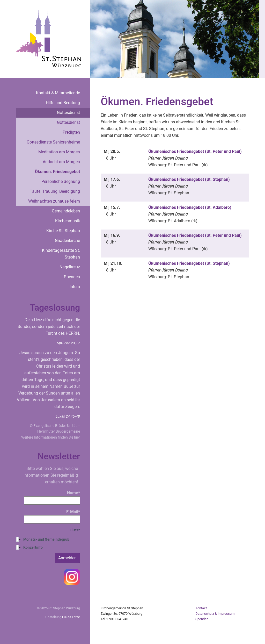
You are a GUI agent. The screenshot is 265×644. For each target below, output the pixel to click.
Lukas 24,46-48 (68, 416)
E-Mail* (52, 516)
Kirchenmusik (68, 221)
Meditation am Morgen (59, 152)
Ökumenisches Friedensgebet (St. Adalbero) (190, 207)
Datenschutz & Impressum (215, 614)
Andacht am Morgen (61, 162)
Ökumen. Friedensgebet (57, 172)
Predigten (71, 132)
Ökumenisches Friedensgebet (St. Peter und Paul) (195, 151)
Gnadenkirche (67, 241)
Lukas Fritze (71, 617)
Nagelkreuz (70, 267)
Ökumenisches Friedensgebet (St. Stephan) (189, 179)
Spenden (72, 277)
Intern (75, 287)
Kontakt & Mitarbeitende (58, 93)
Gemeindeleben (66, 211)
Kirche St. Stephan (63, 231)
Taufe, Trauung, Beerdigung (55, 191)
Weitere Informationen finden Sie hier (51, 437)
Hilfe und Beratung (63, 103)
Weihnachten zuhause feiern (54, 201)
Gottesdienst (68, 113)
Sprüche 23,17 (68, 343)
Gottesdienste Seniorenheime (53, 142)
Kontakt (201, 608)
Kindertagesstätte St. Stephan (61, 254)
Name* (52, 498)
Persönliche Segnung (61, 181)
